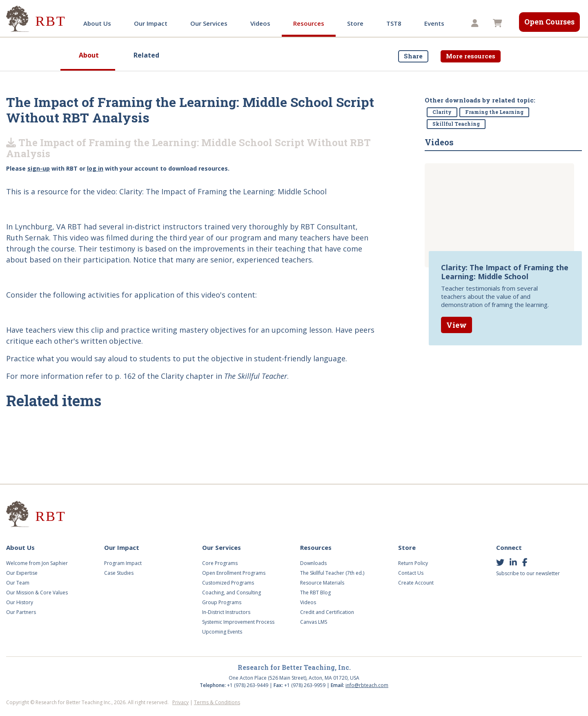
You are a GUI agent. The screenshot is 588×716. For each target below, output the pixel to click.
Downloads (313, 563)
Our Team (18, 583)
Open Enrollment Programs (234, 573)
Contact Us (411, 573)
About (89, 55)
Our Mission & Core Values (37, 593)
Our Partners (21, 612)
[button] (476, 23)
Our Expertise (22, 573)
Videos (260, 23)
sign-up (39, 168)
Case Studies (119, 573)
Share (413, 56)
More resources (471, 56)
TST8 (394, 23)
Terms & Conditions (217, 702)
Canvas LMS (314, 622)
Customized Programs (228, 583)
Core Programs (220, 563)
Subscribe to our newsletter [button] (528, 573)
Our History (20, 602)
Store (355, 23)
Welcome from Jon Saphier (37, 563)
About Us (97, 23)
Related (146, 55)
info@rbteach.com (367, 685)
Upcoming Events (222, 632)
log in (95, 168)
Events (434, 23)
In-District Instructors (226, 612)
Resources (309, 23)
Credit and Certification (327, 612)
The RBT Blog (315, 593)
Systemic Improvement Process (238, 622)
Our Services (209, 23)
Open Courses (549, 22)
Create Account (416, 583)
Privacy (180, 702)
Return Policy (413, 563)
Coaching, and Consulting (232, 593)
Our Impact (151, 23)
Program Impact (123, 563)
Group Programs (222, 602)
